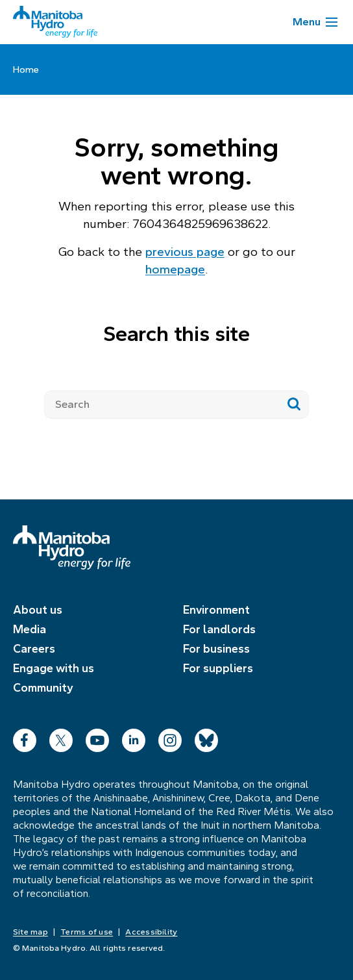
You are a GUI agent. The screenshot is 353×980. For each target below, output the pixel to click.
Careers (34, 649)
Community (43, 688)
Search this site (176, 334)
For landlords (219, 629)
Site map (30, 932)
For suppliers (218, 668)
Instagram (170, 737)
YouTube (97, 737)
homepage (175, 269)
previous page (185, 252)
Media (30, 629)
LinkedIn (134, 737)
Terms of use (87, 932)
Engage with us (54, 668)
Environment (216, 610)
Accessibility (151, 932)
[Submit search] (294, 405)
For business (216, 649)
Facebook (25, 737)
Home (26, 69)
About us (38, 610)
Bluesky (206, 737)
